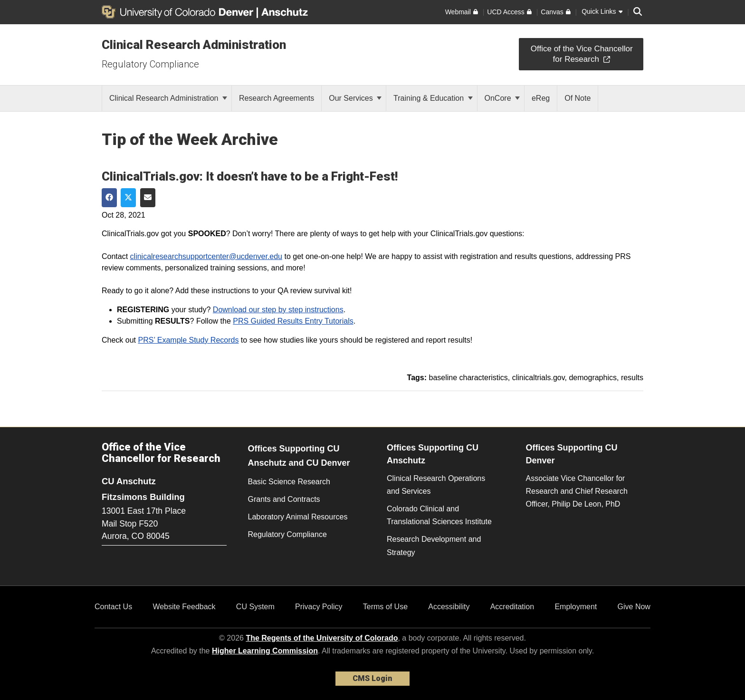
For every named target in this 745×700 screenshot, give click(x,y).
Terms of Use (385, 607)
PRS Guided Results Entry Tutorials (293, 321)
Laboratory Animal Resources (298, 517)
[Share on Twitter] (128, 198)
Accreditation (512, 607)
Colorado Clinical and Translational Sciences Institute (439, 515)
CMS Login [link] (372, 678)
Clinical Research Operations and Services (436, 485)
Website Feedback (184, 607)
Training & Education (433, 98)
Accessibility (449, 607)
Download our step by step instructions (278, 310)
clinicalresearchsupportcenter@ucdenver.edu (206, 256)
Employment (576, 607)
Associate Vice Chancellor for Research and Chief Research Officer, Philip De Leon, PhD (577, 491)
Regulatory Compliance (150, 64)
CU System (255, 607)
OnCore (502, 98)
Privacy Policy (319, 607)
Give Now (634, 607)
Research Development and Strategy (434, 546)
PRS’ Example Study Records (188, 340)
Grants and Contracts (284, 499)
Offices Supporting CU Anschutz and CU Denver (299, 456)
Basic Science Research (289, 482)
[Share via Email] (148, 198)
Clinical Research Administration (194, 45)
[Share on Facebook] (109, 198)
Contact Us (113, 607)
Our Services (355, 98)
